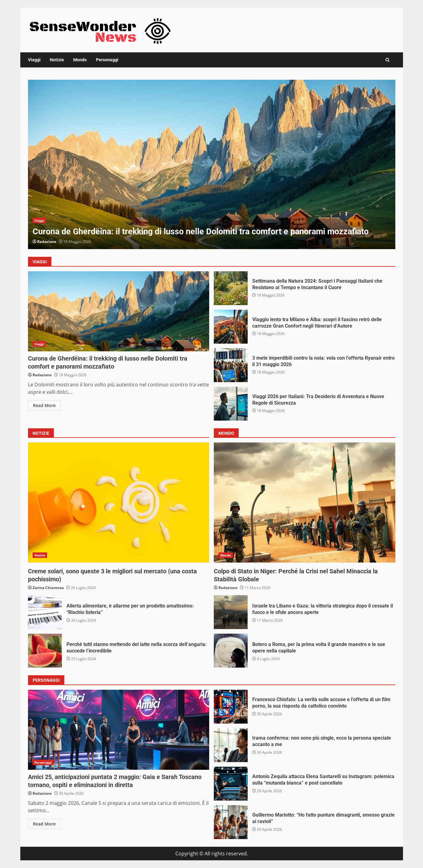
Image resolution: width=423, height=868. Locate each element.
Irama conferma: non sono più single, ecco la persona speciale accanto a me (231, 745)
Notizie (57, 60)
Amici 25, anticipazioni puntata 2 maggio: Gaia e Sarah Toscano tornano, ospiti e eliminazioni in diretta (119, 730)
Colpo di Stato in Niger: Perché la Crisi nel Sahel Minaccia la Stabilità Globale (305, 503)
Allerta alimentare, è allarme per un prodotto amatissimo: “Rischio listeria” (45, 612)
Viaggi (34, 60)
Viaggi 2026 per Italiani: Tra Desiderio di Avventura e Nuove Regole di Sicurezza (231, 404)
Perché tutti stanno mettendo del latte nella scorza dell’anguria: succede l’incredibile (45, 651)
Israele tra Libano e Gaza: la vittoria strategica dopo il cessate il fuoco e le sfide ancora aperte (231, 612)
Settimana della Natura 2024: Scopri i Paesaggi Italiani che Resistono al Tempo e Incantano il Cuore (231, 288)
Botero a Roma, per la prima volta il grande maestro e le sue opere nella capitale (231, 651)
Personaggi (107, 60)
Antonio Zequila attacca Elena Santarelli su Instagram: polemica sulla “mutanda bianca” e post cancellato (231, 784)
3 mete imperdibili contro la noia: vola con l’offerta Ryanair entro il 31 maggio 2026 (231, 365)
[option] (212, 164)
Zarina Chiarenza (48, 588)
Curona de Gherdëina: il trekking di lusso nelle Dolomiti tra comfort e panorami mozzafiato (212, 164)
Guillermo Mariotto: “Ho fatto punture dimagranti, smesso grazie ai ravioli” (231, 822)
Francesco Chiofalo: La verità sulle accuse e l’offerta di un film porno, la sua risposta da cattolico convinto (231, 707)
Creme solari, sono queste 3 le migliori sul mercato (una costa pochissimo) (119, 503)
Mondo (80, 60)
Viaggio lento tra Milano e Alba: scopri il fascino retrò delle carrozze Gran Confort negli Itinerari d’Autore (231, 327)
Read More (44, 405)
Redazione (47, 242)
